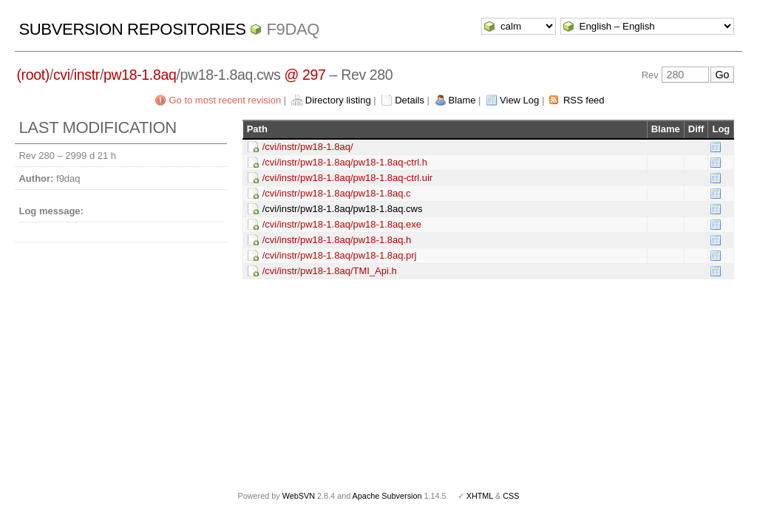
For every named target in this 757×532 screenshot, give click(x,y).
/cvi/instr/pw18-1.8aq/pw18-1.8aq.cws (343, 209)
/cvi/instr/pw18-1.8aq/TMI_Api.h (330, 271)
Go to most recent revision (225, 100)
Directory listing (338, 100)
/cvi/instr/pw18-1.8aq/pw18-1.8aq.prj (340, 255)
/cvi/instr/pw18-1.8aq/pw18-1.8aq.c (337, 193)
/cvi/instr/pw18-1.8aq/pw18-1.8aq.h (337, 240)
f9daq (293, 29)
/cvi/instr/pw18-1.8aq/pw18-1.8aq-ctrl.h (345, 162)
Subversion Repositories (132, 29)
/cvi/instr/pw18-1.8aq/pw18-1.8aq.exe (342, 224)
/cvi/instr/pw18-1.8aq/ (308, 147)
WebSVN (299, 496)
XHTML (480, 496)
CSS (511, 496)
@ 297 (305, 75)
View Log (519, 100)
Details (410, 100)
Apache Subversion (387, 496)
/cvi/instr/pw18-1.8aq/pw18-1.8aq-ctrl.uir (348, 178)
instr (87, 75)
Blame (462, 100)
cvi (62, 75)
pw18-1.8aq (140, 75)
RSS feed (584, 100)
